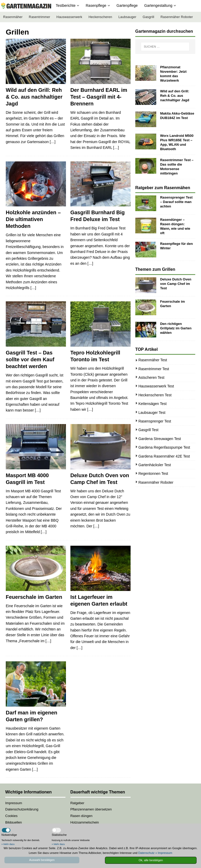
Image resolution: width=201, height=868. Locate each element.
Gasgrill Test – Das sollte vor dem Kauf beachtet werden (30, 359)
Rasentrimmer (39, 17)
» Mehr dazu (8, 844)
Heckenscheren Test (155, 395)
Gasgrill (148, 17)
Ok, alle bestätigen (151, 860)
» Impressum (164, 853)
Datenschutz (146, 853)
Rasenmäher (13, 17)
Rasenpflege (96, 5)
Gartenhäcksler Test (155, 465)
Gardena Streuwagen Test (160, 439)
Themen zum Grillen (155, 269)
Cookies (11, 816)
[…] (53, 142)
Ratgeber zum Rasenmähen (163, 188)
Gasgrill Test (149, 430)
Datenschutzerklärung (22, 809)
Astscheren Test (151, 377)
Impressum (14, 803)
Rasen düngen (82, 816)
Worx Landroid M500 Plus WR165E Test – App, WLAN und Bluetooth (177, 142)
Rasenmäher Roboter (177, 17)
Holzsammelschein (85, 822)
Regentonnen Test (153, 474)
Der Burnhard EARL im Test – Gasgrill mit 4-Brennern (99, 97)
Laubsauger (127, 17)
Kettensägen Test (153, 404)
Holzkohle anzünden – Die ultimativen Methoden (33, 219)
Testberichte (66, 5)
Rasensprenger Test (155, 421)
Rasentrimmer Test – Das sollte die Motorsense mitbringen (177, 167)
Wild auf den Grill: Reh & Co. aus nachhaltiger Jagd (34, 97)
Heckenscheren (100, 17)
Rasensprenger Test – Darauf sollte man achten (176, 202)
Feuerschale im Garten (34, 597)
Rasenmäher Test (153, 360)
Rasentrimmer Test (154, 369)
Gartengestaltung (158, 5)
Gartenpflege (127, 5)
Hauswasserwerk (69, 17)
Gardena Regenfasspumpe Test (164, 447)
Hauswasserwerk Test (156, 386)
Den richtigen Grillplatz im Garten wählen (176, 328)
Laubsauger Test (152, 413)
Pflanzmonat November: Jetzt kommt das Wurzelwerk (173, 74)
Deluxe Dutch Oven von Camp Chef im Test (176, 284)
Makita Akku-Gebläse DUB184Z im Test (177, 116)
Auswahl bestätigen (42, 860)
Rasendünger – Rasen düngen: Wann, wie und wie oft (175, 226)
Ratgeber (77, 803)
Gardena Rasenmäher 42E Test (164, 456)
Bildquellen (14, 822)
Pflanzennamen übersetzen (91, 809)
